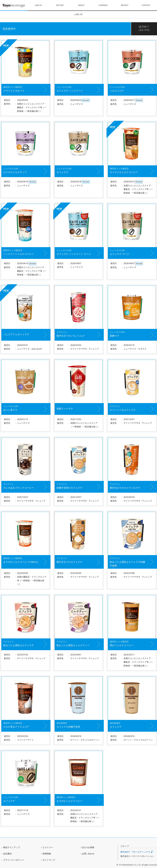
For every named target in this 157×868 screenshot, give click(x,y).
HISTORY (60, 5)
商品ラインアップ (12, 847)
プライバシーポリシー (14, 860)
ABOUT (81, 5)
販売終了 (144, 28)
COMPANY (103, 5)
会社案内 (7, 854)
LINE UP (38, 5)
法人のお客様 (88, 847)
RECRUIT (125, 5)
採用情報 (47, 854)
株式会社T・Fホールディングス (135, 852)
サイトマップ (49, 860)
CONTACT (146, 5)
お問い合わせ (88, 854)
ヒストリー (48, 847)
